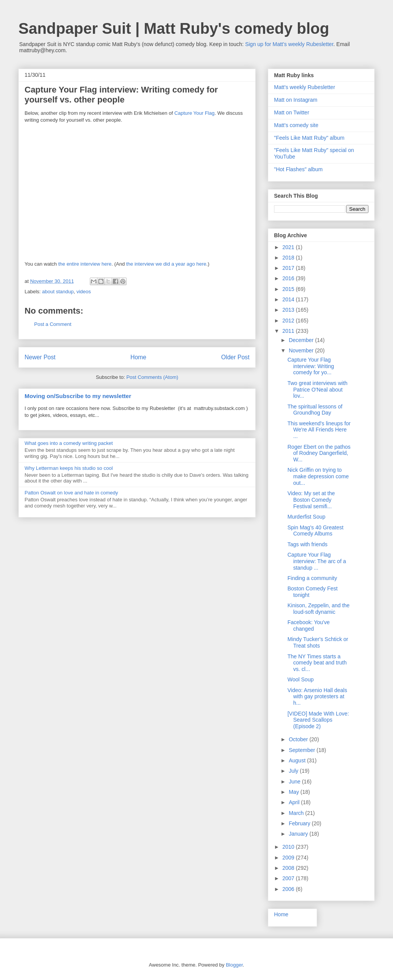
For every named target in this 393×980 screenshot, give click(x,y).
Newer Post (40, 357)
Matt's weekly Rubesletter (305, 87)
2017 (289, 268)
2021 (289, 247)
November (302, 350)
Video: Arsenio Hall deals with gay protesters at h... (317, 697)
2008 (289, 868)
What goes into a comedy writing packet (69, 443)
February (300, 823)
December (302, 340)
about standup (58, 292)
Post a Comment (53, 324)
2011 (289, 331)
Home (139, 357)
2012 (289, 321)
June (295, 782)
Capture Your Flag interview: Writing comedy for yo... (311, 366)
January (299, 834)
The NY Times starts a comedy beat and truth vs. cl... (317, 663)
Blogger (234, 965)
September (302, 750)
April (295, 802)
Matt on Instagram (296, 100)
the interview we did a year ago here (166, 264)
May (294, 792)
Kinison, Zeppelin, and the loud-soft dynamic (319, 609)
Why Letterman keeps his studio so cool (69, 468)
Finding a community (312, 578)
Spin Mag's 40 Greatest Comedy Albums (315, 531)
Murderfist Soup (306, 517)
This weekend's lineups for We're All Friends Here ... (319, 430)
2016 (289, 278)
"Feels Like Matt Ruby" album (309, 138)
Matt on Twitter (292, 112)
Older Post (235, 357)
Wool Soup (301, 679)
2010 (289, 847)
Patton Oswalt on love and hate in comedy (71, 493)
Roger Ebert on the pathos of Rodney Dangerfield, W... (319, 453)
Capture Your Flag (194, 113)
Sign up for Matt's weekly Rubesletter (289, 44)
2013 (289, 310)
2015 (289, 289)
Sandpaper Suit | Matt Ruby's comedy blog (174, 28)
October (299, 739)
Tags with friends (307, 544)
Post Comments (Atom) (152, 377)
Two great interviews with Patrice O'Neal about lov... (317, 390)
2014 (289, 299)
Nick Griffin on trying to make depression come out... (318, 476)
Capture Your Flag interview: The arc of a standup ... (317, 561)
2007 (289, 878)
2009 (289, 858)
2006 (289, 889)
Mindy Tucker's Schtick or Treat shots (318, 642)
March (297, 813)
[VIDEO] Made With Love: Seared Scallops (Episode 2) (318, 720)
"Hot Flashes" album (298, 169)
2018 (289, 258)
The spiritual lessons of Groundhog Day (315, 410)
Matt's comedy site (296, 125)
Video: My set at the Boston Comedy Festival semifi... (311, 500)
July (294, 771)
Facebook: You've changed (309, 626)
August (298, 760)
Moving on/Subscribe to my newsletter (78, 396)
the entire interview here (85, 264)
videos (84, 292)
